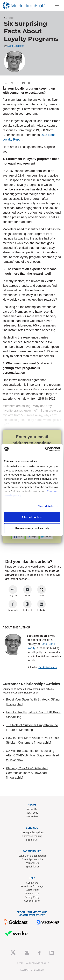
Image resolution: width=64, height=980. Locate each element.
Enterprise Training (32, 836)
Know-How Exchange (32, 886)
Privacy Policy (32, 897)
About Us (32, 809)
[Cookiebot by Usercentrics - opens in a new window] (46, 449)
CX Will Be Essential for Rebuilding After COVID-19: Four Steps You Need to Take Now (32, 756)
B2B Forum (32, 840)
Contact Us (32, 883)
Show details (46, 506)
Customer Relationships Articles (31, 684)
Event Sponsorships (33, 859)
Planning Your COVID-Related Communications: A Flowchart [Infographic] (27, 773)
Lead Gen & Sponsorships (33, 856)
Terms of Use (32, 894)
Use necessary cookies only (32, 528)
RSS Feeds (32, 813)
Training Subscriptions (32, 832)
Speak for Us (33, 867)
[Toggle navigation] (57, 5)
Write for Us (33, 863)
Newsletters (32, 816)
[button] (18, 536)
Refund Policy (32, 890)
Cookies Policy (32, 901)
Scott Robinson (16, 46)
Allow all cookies (32, 517)
